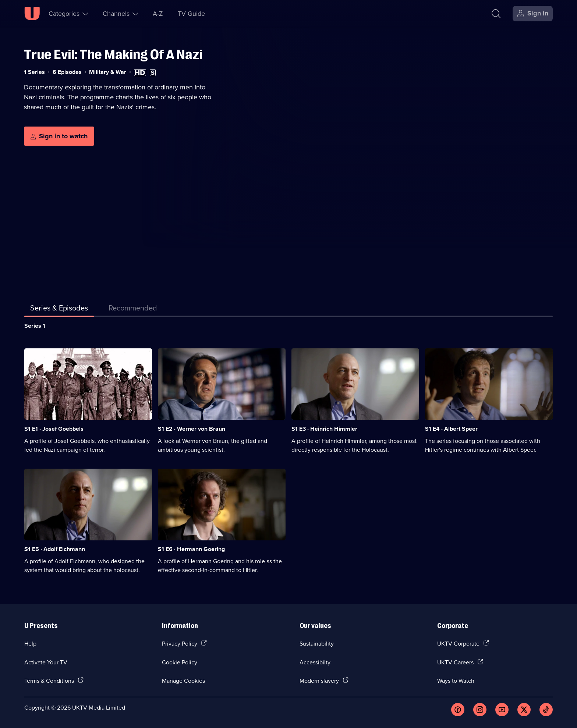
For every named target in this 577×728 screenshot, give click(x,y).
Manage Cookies (183, 681)
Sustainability (317, 643)
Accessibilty (315, 662)
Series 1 (35, 326)
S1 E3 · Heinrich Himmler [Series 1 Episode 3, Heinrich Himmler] (324, 429)
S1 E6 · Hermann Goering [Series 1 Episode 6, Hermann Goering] (191, 549)
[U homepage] (32, 14)
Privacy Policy (180, 643)
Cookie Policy (180, 662)
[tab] (133, 309)
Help (30, 643)
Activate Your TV (46, 662)
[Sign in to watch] (59, 136)
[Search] (496, 14)
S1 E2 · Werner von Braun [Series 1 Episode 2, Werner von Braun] (192, 429)
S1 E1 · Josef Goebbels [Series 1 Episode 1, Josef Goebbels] (54, 429)
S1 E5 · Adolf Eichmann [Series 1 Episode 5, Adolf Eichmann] (55, 549)
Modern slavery (319, 681)
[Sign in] (533, 14)
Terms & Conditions (49, 681)
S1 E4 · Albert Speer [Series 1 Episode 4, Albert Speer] (451, 429)
